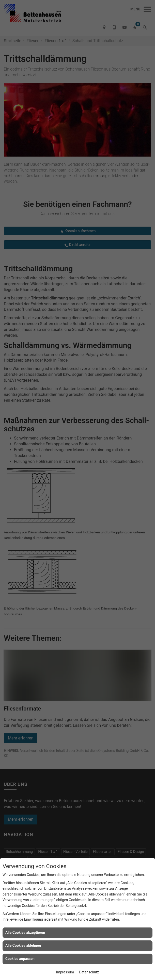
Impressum (65, 972)
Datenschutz (89, 972)
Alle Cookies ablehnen (23, 945)
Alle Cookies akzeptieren (25, 933)
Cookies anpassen (20, 959)
